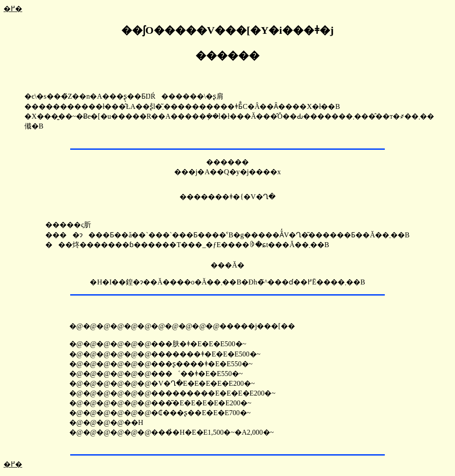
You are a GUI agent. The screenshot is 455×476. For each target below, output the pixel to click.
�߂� (13, 9)
